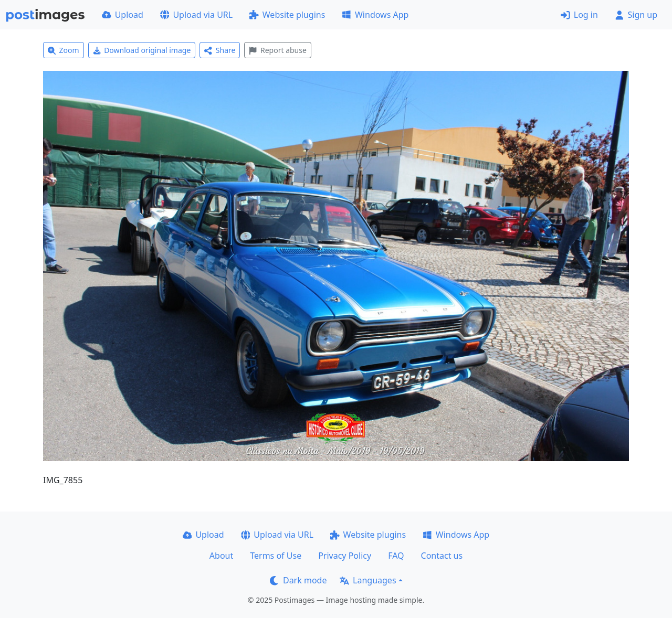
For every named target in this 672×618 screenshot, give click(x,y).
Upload (123, 15)
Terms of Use (276, 556)
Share (220, 50)
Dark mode (298, 580)
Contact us (442, 556)
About (221, 556)
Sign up (636, 15)
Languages (368, 580)
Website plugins (287, 15)
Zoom (64, 50)
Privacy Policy (345, 556)
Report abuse (277, 50)
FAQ (396, 556)
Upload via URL (196, 15)
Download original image (142, 50)
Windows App (375, 15)
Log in (579, 15)
